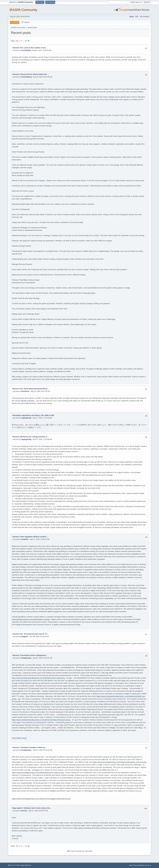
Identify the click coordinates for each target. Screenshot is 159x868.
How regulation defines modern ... (34, 537)
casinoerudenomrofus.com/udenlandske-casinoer (31, 619)
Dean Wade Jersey (19, 738)
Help (131, 865)
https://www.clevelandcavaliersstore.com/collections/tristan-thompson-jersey (41, 720)
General (16, 48)
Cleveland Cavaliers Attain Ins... (34, 747)
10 (26, 41)
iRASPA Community (23, 10)
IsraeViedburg (27, 77)
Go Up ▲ (148, 865)
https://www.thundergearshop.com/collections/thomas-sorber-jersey (38, 773)
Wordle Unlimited (28, 401)
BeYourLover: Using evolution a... (34, 437)
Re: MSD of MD (48, 415)
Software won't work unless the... (37, 808)
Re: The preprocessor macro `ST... (35, 634)
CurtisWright (26, 50)
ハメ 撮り (46, 425)
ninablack (25, 539)
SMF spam (71, 851)
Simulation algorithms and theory (26, 415)
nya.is (58, 643)
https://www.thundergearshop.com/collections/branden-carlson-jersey (119, 762)
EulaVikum (25, 391)
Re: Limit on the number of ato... (34, 48)
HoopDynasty (26, 658)
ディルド (50, 485)
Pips (135, 60)
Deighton (25, 637)
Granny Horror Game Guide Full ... (35, 74)
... (24, 41)
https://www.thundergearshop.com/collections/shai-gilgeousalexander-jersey (41, 799)
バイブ (54, 506)
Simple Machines (26, 865)
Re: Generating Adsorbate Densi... (35, 389)
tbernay (24, 811)
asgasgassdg (26, 418)
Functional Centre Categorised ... (34, 655)
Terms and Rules (139, 865)
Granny (111, 97)
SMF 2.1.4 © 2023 (14, 865)
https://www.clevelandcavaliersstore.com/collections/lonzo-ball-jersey (38, 678)
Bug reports (17, 808)
